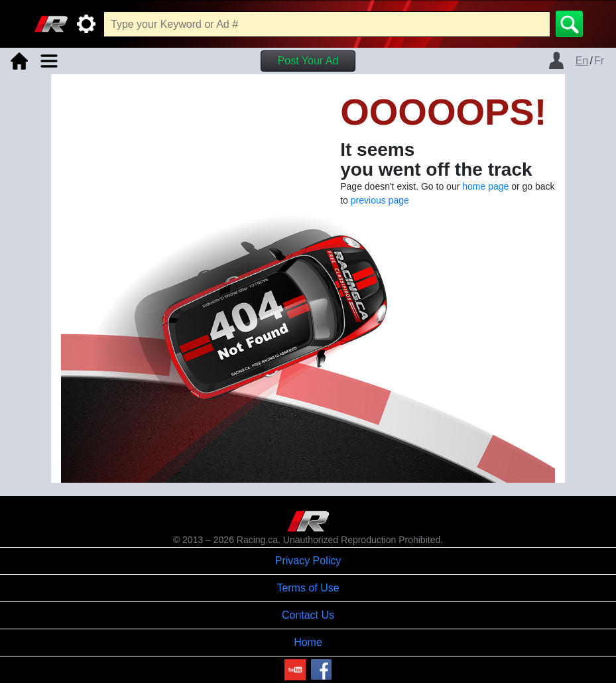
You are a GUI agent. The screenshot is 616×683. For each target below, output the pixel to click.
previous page (380, 200)
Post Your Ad (308, 61)
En (582, 61)
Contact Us (308, 615)
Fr (599, 61)
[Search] (569, 24)
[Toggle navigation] (49, 61)
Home (308, 642)
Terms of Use (308, 588)
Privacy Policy (308, 561)
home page (485, 186)
